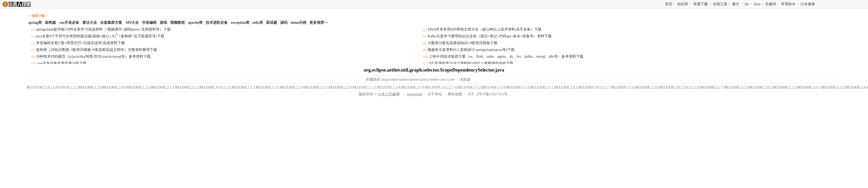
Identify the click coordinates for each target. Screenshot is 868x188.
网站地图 (455, 94)
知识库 (683, 4)
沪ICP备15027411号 (492, 94)
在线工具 (720, 4)
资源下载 (700, 4)
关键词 (771, 4)
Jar (746, 4)
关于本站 (435, 94)
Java (757, 4)
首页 (669, 4)
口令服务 (808, 4)
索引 (736, 4)
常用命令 (788, 4)
